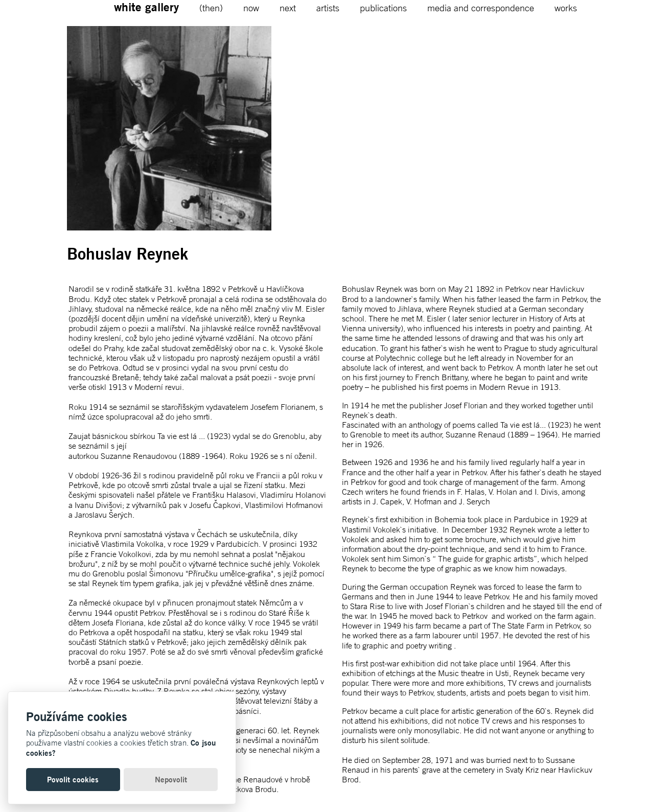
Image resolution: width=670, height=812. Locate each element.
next (288, 8)
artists (328, 8)
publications (383, 8)
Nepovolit (171, 780)
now (251, 8)
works (566, 8)
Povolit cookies (73, 780)
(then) (211, 8)
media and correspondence (481, 8)
